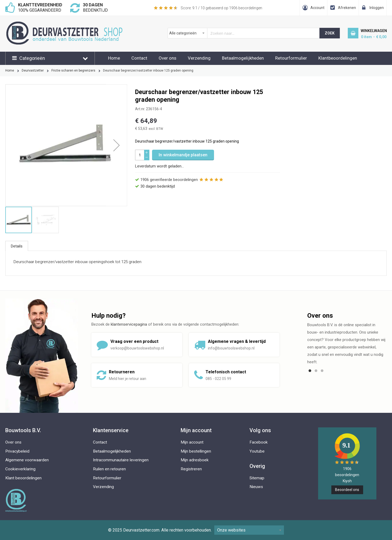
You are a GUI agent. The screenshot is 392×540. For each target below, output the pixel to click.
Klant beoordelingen (23, 478)
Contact (139, 58)
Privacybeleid (17, 451)
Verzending (199, 58)
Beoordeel (347, 490)
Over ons (168, 58)
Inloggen (377, 8)
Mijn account (192, 442)
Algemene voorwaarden (27, 460)
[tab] (17, 246)
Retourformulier (291, 58)
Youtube (257, 451)
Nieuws (256, 487)
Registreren (191, 469)
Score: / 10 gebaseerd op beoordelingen (221, 8)
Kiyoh (347, 481)
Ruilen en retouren (109, 469)
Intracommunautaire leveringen (121, 460)
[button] (117, 145)
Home (114, 58)
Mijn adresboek (195, 460)
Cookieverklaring (20, 469)
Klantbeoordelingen (338, 58)
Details (17, 246)
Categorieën (32, 58)
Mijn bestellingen (196, 451)
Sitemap (257, 478)
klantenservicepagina (129, 324)
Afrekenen (347, 8)
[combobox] (244, 33)
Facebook (259, 442)
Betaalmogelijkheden (243, 58)
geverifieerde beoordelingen (169, 180)
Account (317, 8)
